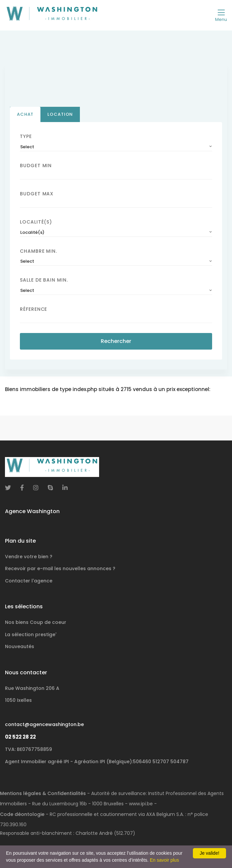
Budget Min (36, 166)
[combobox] (116, 147)
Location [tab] (60, 114)
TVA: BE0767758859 (29, 749)
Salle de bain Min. (44, 280)
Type (26, 136)
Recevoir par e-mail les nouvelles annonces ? (60, 568)
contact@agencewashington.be (44, 724)
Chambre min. (38, 251)
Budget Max (37, 194)
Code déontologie (22, 814)
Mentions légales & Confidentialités (43, 793)
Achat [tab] (25, 114)
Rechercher (116, 341)
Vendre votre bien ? (29, 557)
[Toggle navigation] (221, 15)
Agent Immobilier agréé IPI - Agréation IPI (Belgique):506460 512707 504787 (97, 762)
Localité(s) (36, 222)
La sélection (31, 634)
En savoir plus (164, 860)
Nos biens (36, 622)
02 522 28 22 (20, 737)
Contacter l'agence (29, 581)
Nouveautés (20, 646)
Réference (33, 309)
